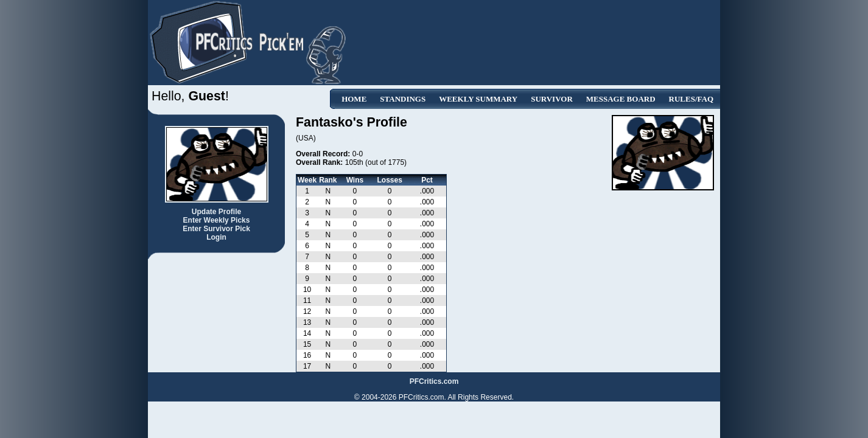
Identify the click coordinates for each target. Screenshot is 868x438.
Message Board (621, 99)
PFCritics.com (434, 381)
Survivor (552, 99)
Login (216, 237)
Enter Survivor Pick (216, 229)
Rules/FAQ (691, 99)
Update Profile (216, 212)
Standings (403, 99)
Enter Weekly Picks (217, 220)
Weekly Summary (478, 99)
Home (354, 99)
